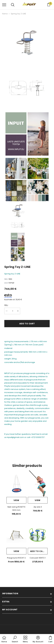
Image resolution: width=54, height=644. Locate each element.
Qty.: (6, 305)
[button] (15, 639)
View (16, 500)
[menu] (4, 5)
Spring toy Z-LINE (18, 14)
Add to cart (27, 324)
